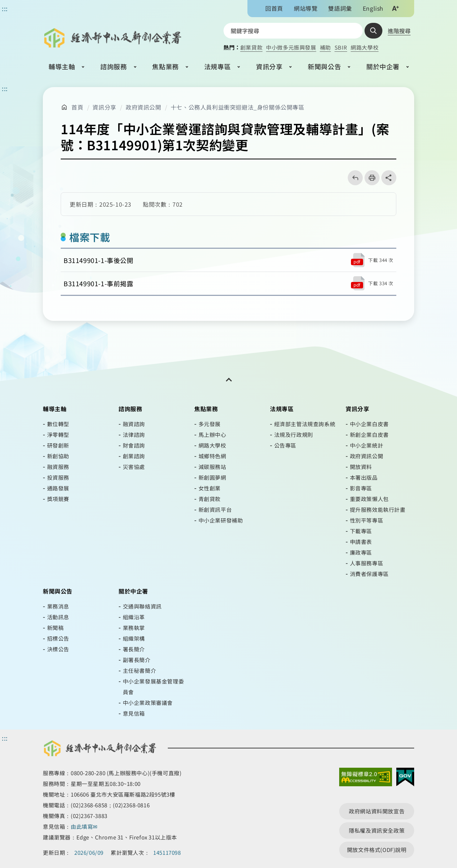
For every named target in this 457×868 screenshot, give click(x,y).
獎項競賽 (58, 499)
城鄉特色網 (212, 456)
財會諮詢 (134, 445)
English (373, 8)
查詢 (373, 31)
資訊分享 (269, 66)
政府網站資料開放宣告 (377, 811)
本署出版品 (364, 477)
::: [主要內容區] (5, 88)
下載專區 (361, 531)
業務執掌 (134, 628)
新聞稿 (56, 628)
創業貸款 (251, 47)
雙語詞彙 (340, 8)
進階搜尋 (399, 31)
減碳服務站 (212, 467)
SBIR (341, 47)
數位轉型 (58, 424)
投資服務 (58, 477)
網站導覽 (306, 8)
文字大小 (395, 8)
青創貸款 (210, 499)
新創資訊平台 (215, 509)
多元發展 (210, 424)
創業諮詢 (134, 456)
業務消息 (58, 606)
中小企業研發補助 (221, 520)
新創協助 (58, 456)
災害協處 (134, 467)
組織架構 (134, 638)
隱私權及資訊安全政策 (377, 830)
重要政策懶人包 (369, 499)
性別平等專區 (367, 520)
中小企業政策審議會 (148, 703)
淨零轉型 (58, 435)
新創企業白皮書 (369, 435)
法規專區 (217, 66)
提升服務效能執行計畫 (378, 509)
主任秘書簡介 (140, 670)
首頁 (77, 107)
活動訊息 (58, 617)
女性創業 (210, 488)
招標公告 (58, 638)
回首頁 (274, 8)
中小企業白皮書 (369, 424)
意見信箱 (134, 713)
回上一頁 (353, 178)
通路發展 (58, 488)
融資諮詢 (134, 424)
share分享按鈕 (389, 178)
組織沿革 (134, 617)
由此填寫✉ (85, 826)
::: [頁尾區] (5, 738)
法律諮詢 (134, 435)
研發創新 (58, 445)
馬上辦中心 (212, 435)
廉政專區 (361, 552)
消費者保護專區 (369, 574)
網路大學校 (365, 47)
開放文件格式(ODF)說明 (377, 850)
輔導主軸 (62, 66)
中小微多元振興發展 (291, 47)
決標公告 (58, 649)
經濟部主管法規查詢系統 (305, 424)
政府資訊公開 (144, 107)
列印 (370, 178)
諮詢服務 (114, 66)
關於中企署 (383, 66)
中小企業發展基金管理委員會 (154, 687)
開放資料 (361, 467)
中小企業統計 (367, 445)
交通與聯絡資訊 (142, 606)
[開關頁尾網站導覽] (228, 380)
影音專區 (361, 488)
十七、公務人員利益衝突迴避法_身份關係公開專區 (238, 107)
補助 (325, 47)
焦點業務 (165, 66)
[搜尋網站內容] (293, 31)
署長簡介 (134, 649)
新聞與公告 (324, 66)
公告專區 (285, 445)
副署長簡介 (137, 660)
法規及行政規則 (294, 435)
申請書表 (361, 542)
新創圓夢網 (212, 477)
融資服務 (58, 467)
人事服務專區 (367, 563)
